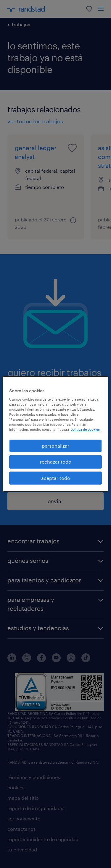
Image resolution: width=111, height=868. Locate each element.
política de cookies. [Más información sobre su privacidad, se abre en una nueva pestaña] (85, 429)
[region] (55, 434)
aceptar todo (56, 478)
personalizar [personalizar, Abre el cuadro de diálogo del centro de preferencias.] (55, 446)
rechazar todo (56, 462)
